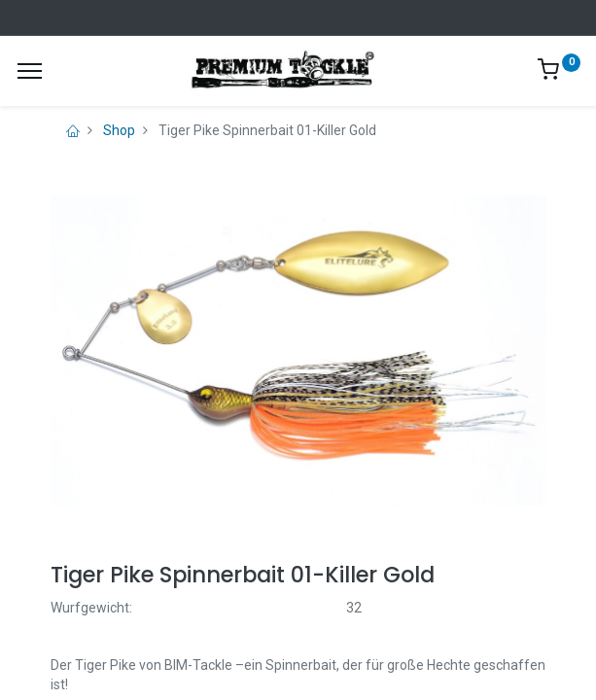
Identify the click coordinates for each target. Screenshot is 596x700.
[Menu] (30, 71)
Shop (119, 130)
